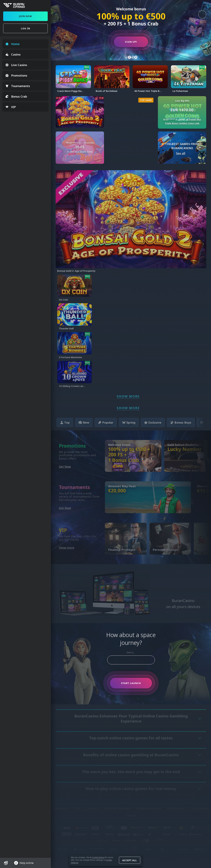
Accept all (130, 860)
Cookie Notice (98, 857)
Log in (26, 28)
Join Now (25, 16)
